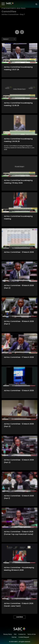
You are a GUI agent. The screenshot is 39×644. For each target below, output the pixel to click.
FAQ (15, 634)
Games (14, 637)
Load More (19, 617)
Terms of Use (32, 634)
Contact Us (22, 634)
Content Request (24, 637)
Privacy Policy (8, 634)
